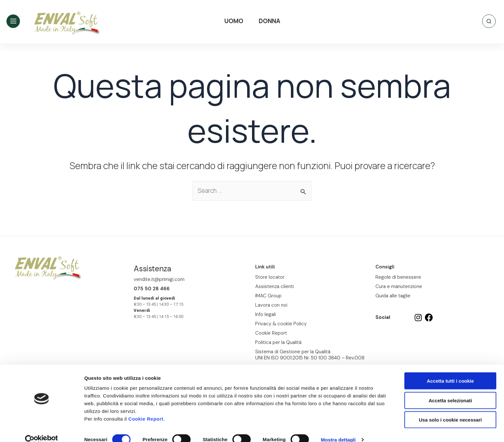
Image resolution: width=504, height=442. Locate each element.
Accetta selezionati (450, 390)
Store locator (270, 277)
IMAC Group (268, 296)
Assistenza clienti (274, 286)
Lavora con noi (271, 305)
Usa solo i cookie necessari (450, 409)
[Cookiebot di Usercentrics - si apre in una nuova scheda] (42, 429)
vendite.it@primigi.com (159, 279)
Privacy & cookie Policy (281, 324)
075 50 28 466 (152, 289)
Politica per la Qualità (278, 342)
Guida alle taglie (393, 296)
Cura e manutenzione (399, 286)
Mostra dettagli (338, 429)
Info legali (265, 314)
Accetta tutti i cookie (450, 370)
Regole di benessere (398, 277)
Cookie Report (146, 408)
